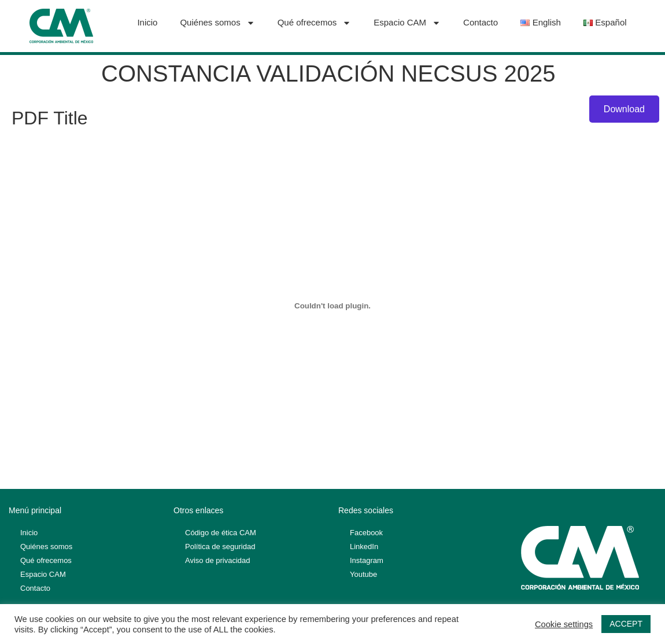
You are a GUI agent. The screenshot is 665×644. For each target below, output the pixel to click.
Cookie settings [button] (564, 624)
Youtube (363, 574)
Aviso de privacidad (218, 560)
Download (624, 109)
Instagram (367, 560)
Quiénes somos (217, 23)
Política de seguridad (220, 547)
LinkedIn (364, 547)
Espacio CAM (407, 23)
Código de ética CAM (221, 533)
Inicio (147, 22)
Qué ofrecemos (315, 23)
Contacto (481, 22)
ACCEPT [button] (626, 624)
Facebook (366, 533)
